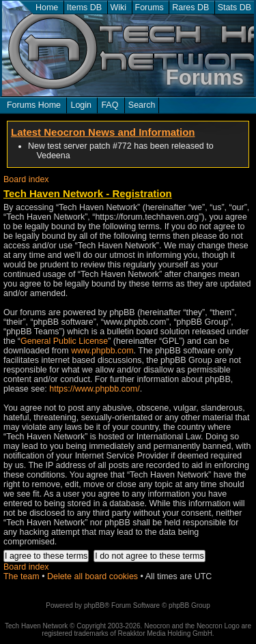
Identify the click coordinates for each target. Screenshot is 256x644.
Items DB (84, 8)
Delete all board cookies (93, 576)
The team (22, 576)
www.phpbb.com (102, 351)
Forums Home (34, 105)
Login (81, 105)
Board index (26, 179)
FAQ (110, 105)
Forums (150, 8)
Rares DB (190, 8)
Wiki (119, 8)
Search (142, 105)
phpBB (94, 605)
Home (47, 8)
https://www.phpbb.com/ (94, 389)
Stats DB (234, 8)
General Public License (64, 341)
